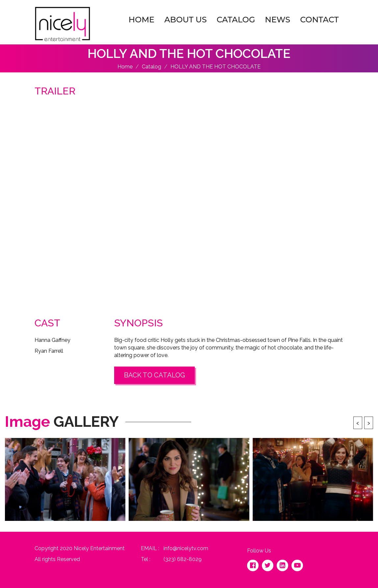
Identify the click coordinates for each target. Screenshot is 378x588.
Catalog (236, 20)
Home (142, 20)
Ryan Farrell (49, 351)
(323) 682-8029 (183, 559)
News (277, 20)
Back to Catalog (154, 375)
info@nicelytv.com (186, 548)
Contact (319, 20)
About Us (185, 20)
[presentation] (358, 423)
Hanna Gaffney (52, 340)
